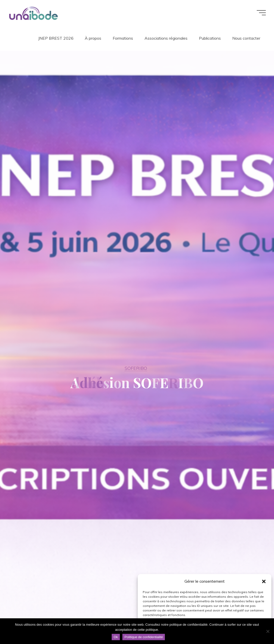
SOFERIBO (136, 368)
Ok (116, 637)
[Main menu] (261, 13)
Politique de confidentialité (144, 637)
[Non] (268, 631)
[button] (264, 581)
